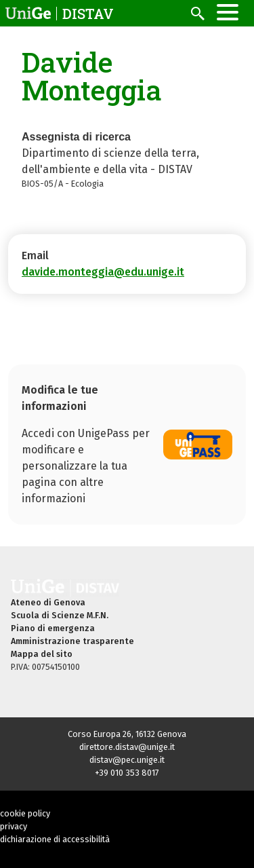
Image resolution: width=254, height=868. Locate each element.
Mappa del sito (42, 654)
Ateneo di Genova (48, 602)
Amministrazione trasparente (72, 641)
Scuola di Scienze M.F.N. (60, 615)
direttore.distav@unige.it (127, 747)
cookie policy (25, 813)
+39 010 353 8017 (127, 773)
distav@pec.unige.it (127, 760)
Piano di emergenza (53, 628)
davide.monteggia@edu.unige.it (103, 272)
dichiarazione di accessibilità (55, 839)
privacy (14, 826)
